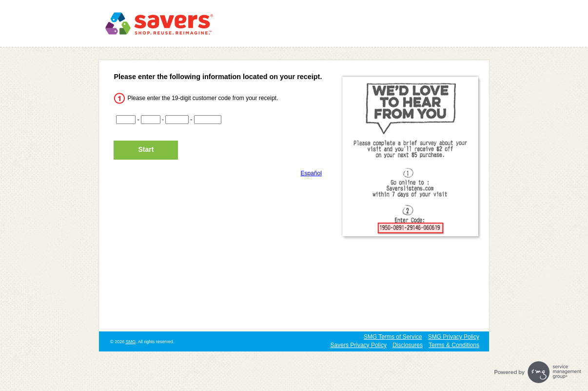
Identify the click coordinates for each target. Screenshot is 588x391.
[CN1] (126, 120)
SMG (131, 342)
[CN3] (177, 120)
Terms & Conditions (454, 345)
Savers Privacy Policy (359, 345)
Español (311, 173)
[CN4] (208, 120)
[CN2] (151, 120)
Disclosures (408, 345)
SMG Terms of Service (393, 337)
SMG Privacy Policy (454, 337)
